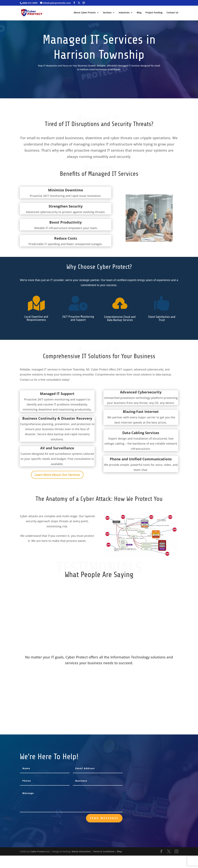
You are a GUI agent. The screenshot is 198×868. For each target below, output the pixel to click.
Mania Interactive (81, 851)
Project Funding (154, 13)
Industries (124, 13)
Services (107, 13)
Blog (139, 13)
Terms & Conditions (104, 851)
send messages (104, 818)
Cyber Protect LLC (40, 851)
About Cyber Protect (85, 13)
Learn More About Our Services (57, 475)
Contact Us (172, 13)
